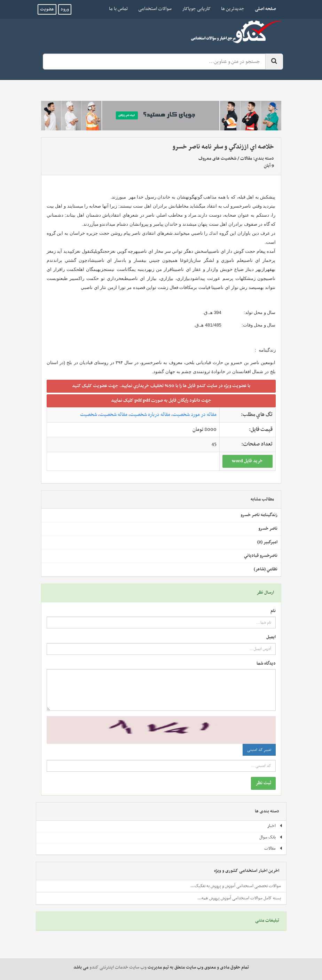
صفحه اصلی (263, 9)
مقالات (246, 159)
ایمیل (271, 637)
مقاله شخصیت (113, 415)
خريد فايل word (247, 461)
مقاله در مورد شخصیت (195, 415)
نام (273, 611)
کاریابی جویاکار (196, 9)
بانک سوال (271, 837)
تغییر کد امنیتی (259, 750)
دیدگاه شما (266, 664)
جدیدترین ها (233, 9)
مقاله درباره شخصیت (150, 415)
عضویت (47, 9)
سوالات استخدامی (155, 9)
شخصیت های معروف (217, 159)
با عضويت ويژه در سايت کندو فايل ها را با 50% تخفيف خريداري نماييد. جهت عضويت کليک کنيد (161, 386)
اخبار (275, 826)
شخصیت (89, 415)
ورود (65, 9)
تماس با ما (118, 9)
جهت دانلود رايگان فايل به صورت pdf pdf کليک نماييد (161, 400)
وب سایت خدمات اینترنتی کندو (118, 967)
